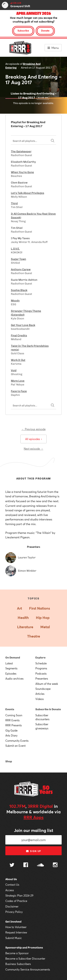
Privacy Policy (14, 912)
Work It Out (18, 360)
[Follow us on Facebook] (26, 865)
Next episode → (33, 449)
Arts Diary (11, 735)
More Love (18, 381)
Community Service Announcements (28, 969)
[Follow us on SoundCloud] (40, 865)
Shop (9, 761)
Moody (15, 301)
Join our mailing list (34, 830)
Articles (40, 694)
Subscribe (23, 31)
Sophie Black (19, 290)
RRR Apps (34, 817)
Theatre (34, 636)
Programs (41, 668)
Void (14, 370)
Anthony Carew (21, 269)
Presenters (42, 679)
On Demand (13, 658)
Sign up (33, 851)
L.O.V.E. (15, 249)
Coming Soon (14, 715)
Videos (40, 699)
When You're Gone (22, 172)
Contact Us (12, 885)
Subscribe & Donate (48, 709)
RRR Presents (14, 725)
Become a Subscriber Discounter (25, 959)
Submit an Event (15, 746)
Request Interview (16, 932)
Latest (9, 663)
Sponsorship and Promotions (24, 948)
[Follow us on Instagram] (55, 865)
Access (10, 890)
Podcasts (41, 674)
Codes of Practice (16, 901)
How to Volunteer (16, 927)
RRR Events (13, 720)
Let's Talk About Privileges (28, 193)
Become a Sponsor (17, 953)
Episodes (11, 674)
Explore (40, 658)
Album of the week (47, 684)
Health (23, 618)
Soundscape (43, 689)
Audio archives (14, 679)
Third (14, 203)
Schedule (41, 663)
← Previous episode (33, 429)
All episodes (33, 439)
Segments (11, 668)
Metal (45, 627)
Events (10, 709)
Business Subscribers (18, 964)
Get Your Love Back (23, 325)
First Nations (40, 608)
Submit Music (14, 938)
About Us (11, 879)
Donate (45, 31)
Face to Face (19, 391)
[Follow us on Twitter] (12, 865)
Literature (25, 627)
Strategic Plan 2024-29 (19, 895)
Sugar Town (18, 259)
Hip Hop (43, 618)
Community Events (17, 741)
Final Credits (19, 335)
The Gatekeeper (21, 151)
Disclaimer (12, 906)
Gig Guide (11, 730)
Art (19, 608)
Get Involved (13, 922)
